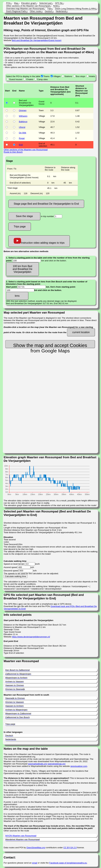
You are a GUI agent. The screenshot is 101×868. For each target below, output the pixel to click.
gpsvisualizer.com (79, 766)
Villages (57, 76)
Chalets (30, 79)
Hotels (92, 76)
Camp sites (42, 79)
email (35, 863)
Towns (47, 76)
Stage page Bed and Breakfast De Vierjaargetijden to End (46, 204)
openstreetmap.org (57, 764)
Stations (68, 76)
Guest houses (16, 79)
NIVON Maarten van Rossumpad (21, 836)
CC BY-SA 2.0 (70, 848)
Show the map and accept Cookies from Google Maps (50, 345)
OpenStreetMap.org (36, 848)
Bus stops (81, 76)
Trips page (20, 227)
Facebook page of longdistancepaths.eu (68, 863)
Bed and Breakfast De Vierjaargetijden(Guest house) (37, 40)
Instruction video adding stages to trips (39, 241)
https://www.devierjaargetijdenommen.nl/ (31, 637)
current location (81, 332)
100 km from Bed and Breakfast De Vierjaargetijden (22, 269)
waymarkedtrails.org (38, 764)
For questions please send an (18, 863)
